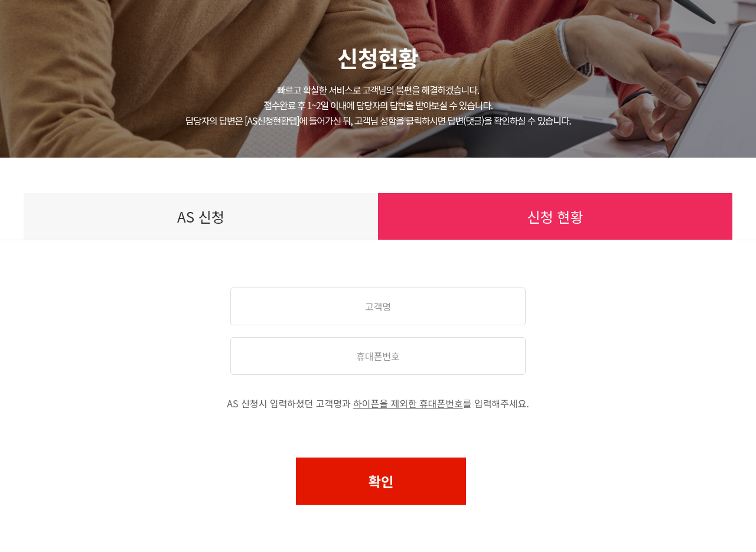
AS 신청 (201, 216)
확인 (381, 481)
